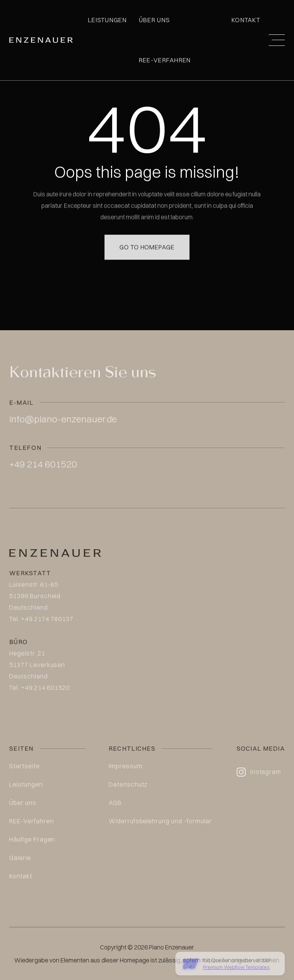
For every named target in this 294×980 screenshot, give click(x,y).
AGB (115, 803)
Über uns (154, 20)
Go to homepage (147, 239)
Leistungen (107, 20)
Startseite (24, 766)
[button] (277, 40)
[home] (41, 40)
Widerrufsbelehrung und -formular (160, 821)
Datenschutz (128, 784)
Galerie (20, 858)
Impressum (126, 766)
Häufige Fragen (32, 839)
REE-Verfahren (165, 60)
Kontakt (246, 20)
